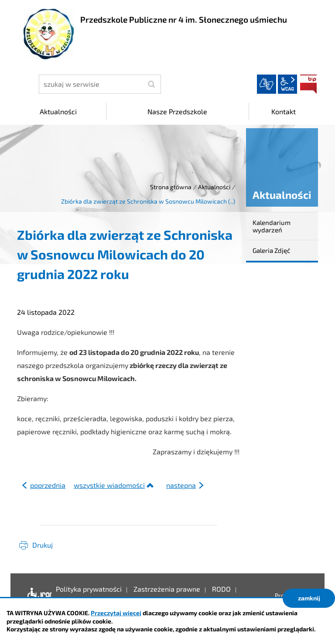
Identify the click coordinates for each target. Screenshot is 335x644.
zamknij (309, 598)
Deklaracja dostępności (37, 596)
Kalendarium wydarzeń (272, 226)
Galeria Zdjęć (271, 250)
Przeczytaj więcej (116, 613)
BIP (308, 84)
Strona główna (171, 187)
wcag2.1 (287, 84)
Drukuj (43, 545)
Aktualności (214, 187)
